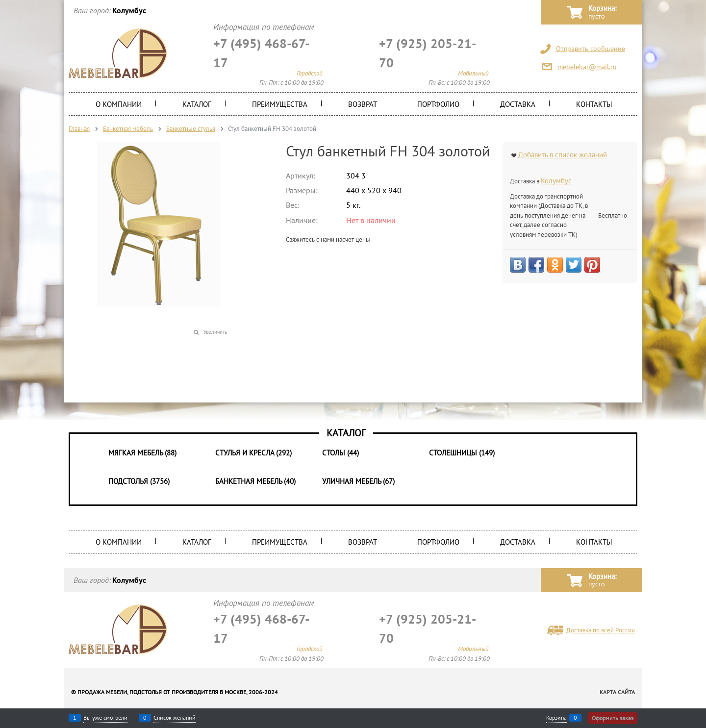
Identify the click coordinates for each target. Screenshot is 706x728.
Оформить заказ (613, 718)
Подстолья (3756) (139, 481)
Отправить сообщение (591, 49)
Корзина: (602, 13)
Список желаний (175, 718)
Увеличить (215, 332)
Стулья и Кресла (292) (253, 453)
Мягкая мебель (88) (142, 453)
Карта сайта (617, 692)
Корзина (556, 718)
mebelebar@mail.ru (587, 67)
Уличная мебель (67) (358, 481)
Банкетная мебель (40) (255, 481)
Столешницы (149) (462, 453)
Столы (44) (340, 453)
